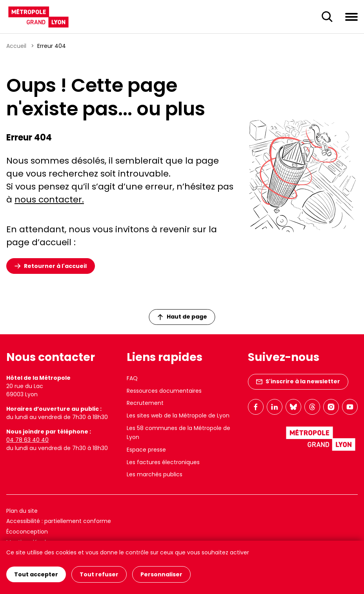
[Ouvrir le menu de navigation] (351, 16)
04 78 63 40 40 (27, 440)
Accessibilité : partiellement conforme (59, 521)
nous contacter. (49, 200)
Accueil (16, 46)
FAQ (132, 378)
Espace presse (146, 450)
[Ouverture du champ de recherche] (327, 17)
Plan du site (22, 511)
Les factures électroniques (163, 462)
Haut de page (182, 317)
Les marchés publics (155, 474)
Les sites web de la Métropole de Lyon (178, 415)
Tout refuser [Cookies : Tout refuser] (99, 574)
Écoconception (27, 532)
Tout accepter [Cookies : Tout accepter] (36, 574)
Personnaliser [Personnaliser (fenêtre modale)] (161, 574)
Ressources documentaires (164, 391)
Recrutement (145, 403)
